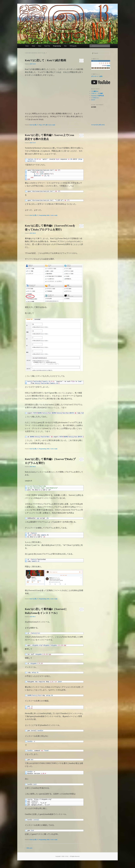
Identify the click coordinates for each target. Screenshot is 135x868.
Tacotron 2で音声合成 (97, 96)
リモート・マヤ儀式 (97, 93)
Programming (57, 46)
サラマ (93, 100)
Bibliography (73, 46)
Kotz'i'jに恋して (34, 125)
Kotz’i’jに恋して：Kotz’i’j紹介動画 (46, 60)
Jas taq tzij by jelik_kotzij (98, 125)
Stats (65, 46)
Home (27, 46)
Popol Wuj (47, 46)
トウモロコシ (95, 98)
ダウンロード (95, 76)
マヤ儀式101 (95, 91)
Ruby (48, 215)
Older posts (29, 848)
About (33, 46)
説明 (101, 76)
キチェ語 (45, 125)
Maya (40, 46)
